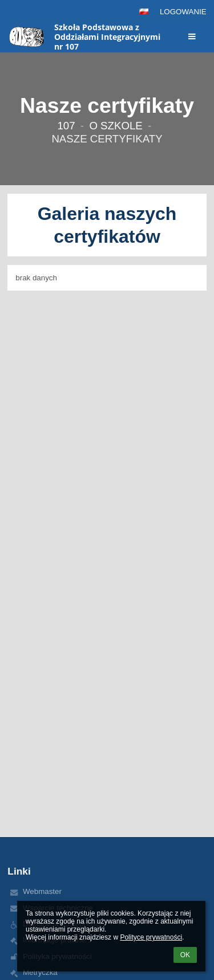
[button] (144, 11)
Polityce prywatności (151, 937)
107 (66, 126)
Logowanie (183, 12)
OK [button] (185, 955)
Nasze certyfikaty (107, 139)
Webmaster (42, 891)
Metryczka (40, 972)
